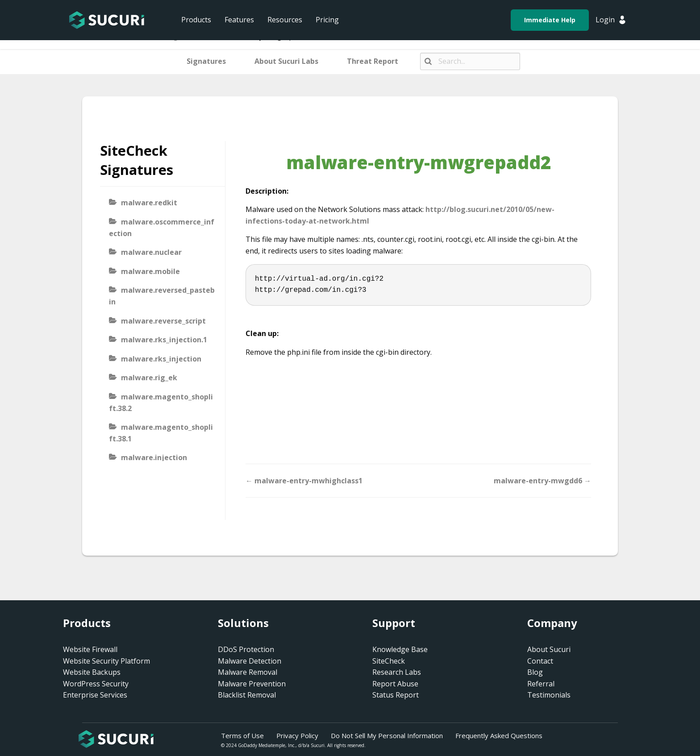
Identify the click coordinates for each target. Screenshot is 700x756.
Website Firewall (90, 649)
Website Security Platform (106, 661)
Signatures (206, 61)
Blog (535, 672)
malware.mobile (150, 271)
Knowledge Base (400, 649)
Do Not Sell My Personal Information (387, 735)
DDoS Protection (246, 649)
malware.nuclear (151, 252)
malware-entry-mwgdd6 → (542, 481)
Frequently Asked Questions (499, 735)
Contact (540, 661)
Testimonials (549, 695)
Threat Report (373, 61)
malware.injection (154, 457)
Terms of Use (242, 735)
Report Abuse (395, 684)
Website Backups (92, 672)
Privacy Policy (297, 735)
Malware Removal (248, 672)
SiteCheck (389, 661)
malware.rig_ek (149, 378)
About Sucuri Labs (286, 61)
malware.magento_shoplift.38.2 (161, 403)
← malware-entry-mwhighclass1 (304, 481)
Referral (541, 684)
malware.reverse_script (163, 321)
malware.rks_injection (161, 359)
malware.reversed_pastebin (162, 296)
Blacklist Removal (247, 695)
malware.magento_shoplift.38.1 (161, 433)
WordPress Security (96, 684)
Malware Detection (250, 661)
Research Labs (397, 672)
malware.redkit (149, 203)
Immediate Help (550, 20)
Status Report (396, 695)
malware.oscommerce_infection (162, 228)
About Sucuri (549, 649)
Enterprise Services (95, 695)
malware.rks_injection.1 (164, 340)
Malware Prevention (252, 684)
